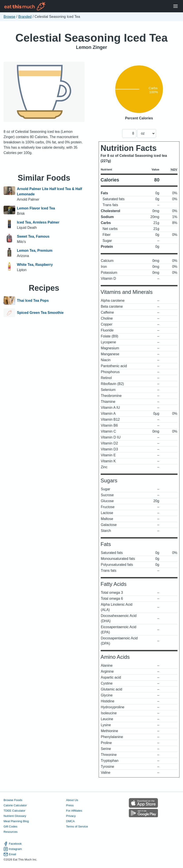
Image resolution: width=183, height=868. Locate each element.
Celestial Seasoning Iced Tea (92, 38)
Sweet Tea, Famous (33, 236)
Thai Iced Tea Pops (33, 301)
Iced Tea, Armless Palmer (38, 222)
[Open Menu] (175, 6)
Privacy (71, 816)
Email (10, 854)
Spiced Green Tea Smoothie (40, 313)
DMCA (70, 821)
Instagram (13, 849)
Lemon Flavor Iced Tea (36, 208)
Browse (9, 17)
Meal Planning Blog (16, 821)
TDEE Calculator (14, 811)
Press (70, 805)
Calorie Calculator (15, 805)
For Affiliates (74, 811)
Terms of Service (77, 826)
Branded (25, 17)
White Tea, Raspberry (35, 265)
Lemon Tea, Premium (35, 251)
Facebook (13, 844)
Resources (10, 832)
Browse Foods (13, 800)
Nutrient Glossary (15, 816)
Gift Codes (10, 826)
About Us (72, 800)
